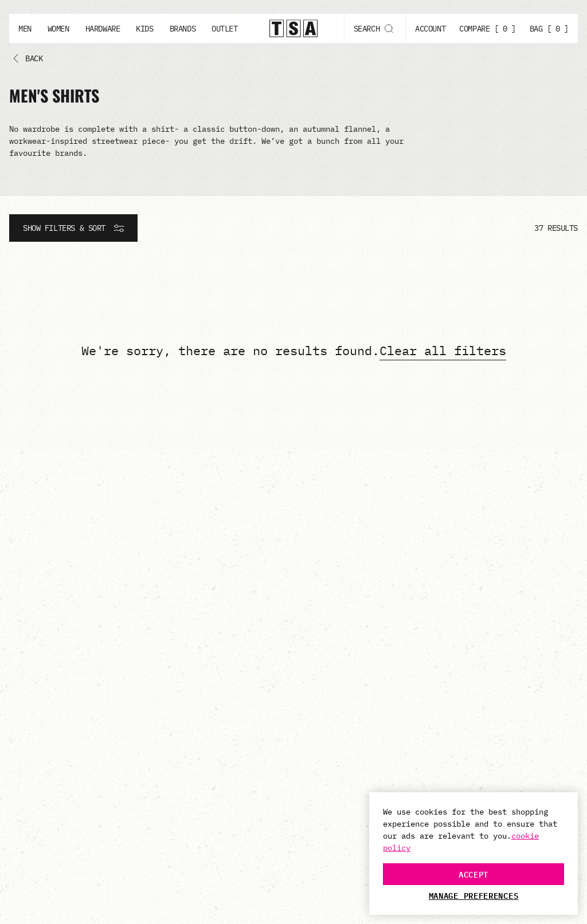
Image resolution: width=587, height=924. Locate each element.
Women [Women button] (58, 29)
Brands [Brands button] (183, 29)
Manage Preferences (474, 895)
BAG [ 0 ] (549, 29)
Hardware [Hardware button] (103, 29)
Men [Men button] (25, 29)
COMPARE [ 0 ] (488, 29)
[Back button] (25, 58)
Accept (473, 874)
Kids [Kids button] (144, 29)
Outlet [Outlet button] (224, 29)
